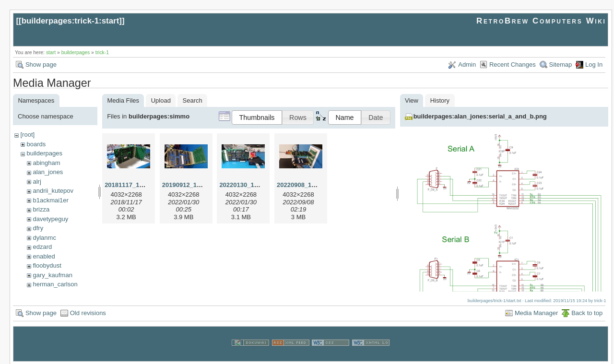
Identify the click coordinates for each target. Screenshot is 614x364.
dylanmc (44, 238)
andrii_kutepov (53, 191)
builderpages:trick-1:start (71, 21)
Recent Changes (513, 65)
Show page (41, 65)
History (440, 100)
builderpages (76, 53)
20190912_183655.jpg (194, 185)
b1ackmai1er (50, 200)
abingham (46, 163)
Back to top (587, 312)
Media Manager (536, 312)
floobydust (47, 265)
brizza (41, 209)
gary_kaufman (52, 275)
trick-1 (102, 53)
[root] (27, 135)
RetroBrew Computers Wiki (541, 21)
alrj (37, 182)
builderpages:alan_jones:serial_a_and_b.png (480, 116)
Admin (467, 65)
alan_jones (48, 172)
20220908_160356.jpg (308, 185)
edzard (42, 247)
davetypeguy (50, 219)
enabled (44, 256)
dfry (38, 228)
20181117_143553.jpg (136, 185)
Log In (594, 65)
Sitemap (561, 65)
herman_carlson (55, 284)
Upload (161, 100)
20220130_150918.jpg (251, 185)
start (51, 53)
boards (36, 144)
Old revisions (88, 312)
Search (193, 100)
